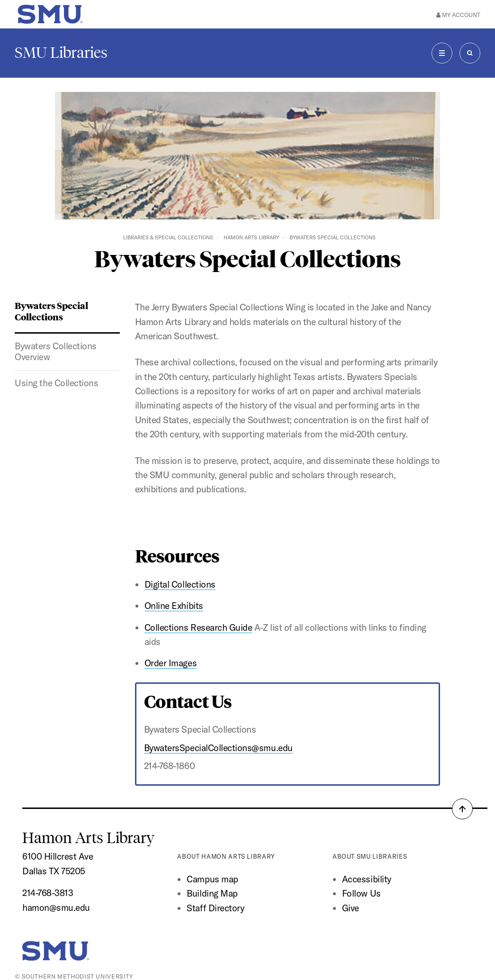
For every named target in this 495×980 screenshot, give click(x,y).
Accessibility (367, 879)
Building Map (212, 893)
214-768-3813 (48, 893)
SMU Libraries (61, 53)
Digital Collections (180, 584)
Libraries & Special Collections (168, 237)
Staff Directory (215, 908)
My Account (458, 15)
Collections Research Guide (198, 627)
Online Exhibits (174, 606)
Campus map (212, 879)
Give (351, 908)
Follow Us (361, 893)
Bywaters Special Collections (51, 311)
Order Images (171, 663)
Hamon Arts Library (251, 237)
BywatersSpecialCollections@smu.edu (218, 748)
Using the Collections (56, 383)
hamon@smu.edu (56, 907)
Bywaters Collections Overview (56, 352)
